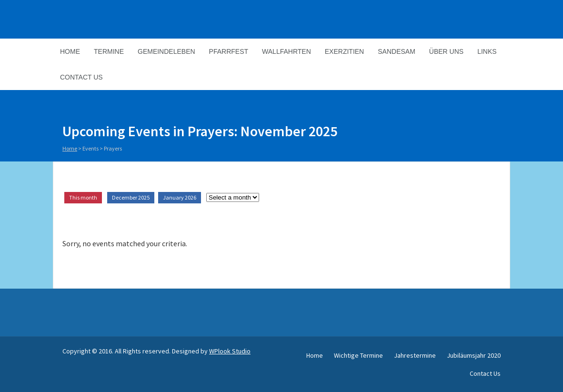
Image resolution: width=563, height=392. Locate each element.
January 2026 (180, 197)
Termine (109, 51)
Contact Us (81, 77)
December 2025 (131, 197)
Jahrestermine (415, 355)
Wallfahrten (287, 51)
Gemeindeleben (166, 51)
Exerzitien (344, 51)
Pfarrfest (229, 51)
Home (70, 51)
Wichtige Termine (358, 355)
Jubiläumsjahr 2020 (474, 355)
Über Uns (446, 51)
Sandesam (397, 51)
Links (487, 51)
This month (83, 197)
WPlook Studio (230, 351)
